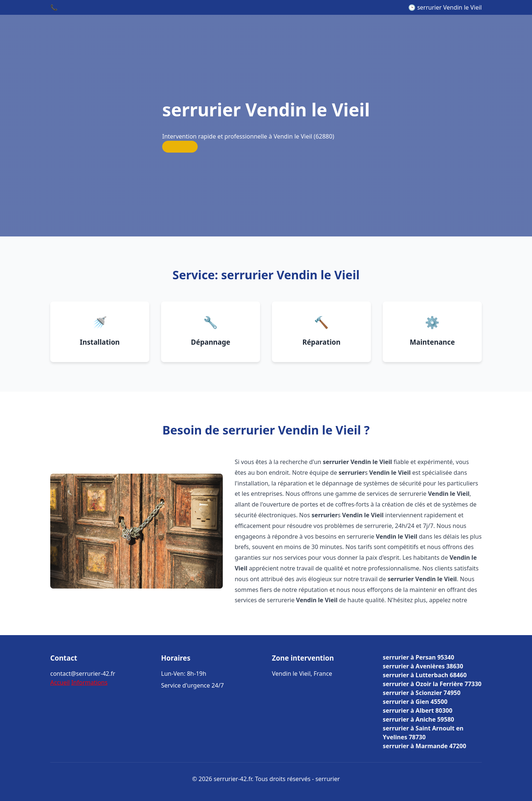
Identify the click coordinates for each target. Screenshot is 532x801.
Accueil (60, 682)
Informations (89, 682)
